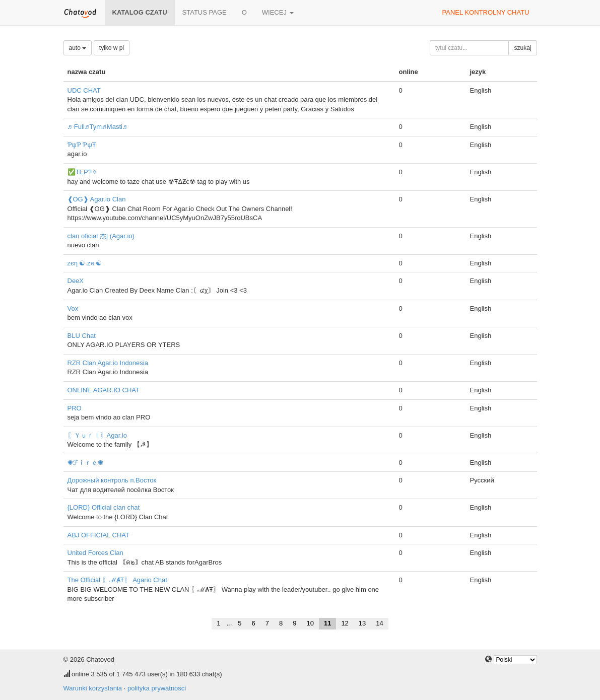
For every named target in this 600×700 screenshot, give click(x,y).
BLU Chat (82, 336)
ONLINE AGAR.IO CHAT (104, 390)
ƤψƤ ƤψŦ (82, 145)
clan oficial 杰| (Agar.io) (101, 236)
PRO (75, 408)
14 (379, 623)
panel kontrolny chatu (486, 12)
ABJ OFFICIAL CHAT (99, 535)
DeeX (76, 281)
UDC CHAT (84, 90)
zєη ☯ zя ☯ (85, 263)
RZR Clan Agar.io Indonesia (108, 363)
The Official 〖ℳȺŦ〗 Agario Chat (117, 580)
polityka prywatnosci (157, 688)
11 (327, 623)
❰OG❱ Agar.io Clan (97, 199)
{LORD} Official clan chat (104, 507)
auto (78, 48)
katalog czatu (140, 12)
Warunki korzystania (93, 688)
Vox (73, 308)
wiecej (278, 12)
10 (310, 623)
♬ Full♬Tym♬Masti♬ (97, 127)
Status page (205, 12)
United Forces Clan (95, 553)
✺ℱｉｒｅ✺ (85, 463)
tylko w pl (112, 48)
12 (345, 623)
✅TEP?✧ (83, 172)
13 (362, 623)
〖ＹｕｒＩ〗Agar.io (97, 435)
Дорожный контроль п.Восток (112, 480)
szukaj (522, 48)
